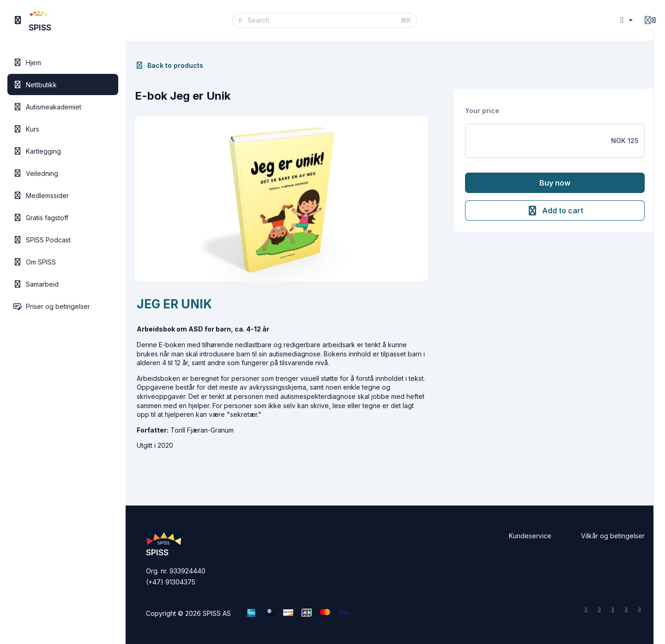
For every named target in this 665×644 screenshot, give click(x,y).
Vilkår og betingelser (613, 536)
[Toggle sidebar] (18, 20)
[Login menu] (650, 20)
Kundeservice (530, 536)
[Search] (321, 20)
